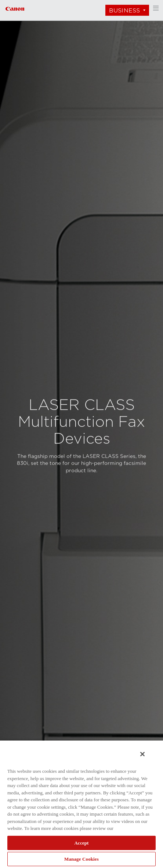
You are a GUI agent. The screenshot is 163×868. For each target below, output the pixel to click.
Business (124, 10)
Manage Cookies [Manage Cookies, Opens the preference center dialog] (81, 859)
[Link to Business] (15, 8)
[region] (81, 804)
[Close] (142, 754)
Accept (81, 843)
